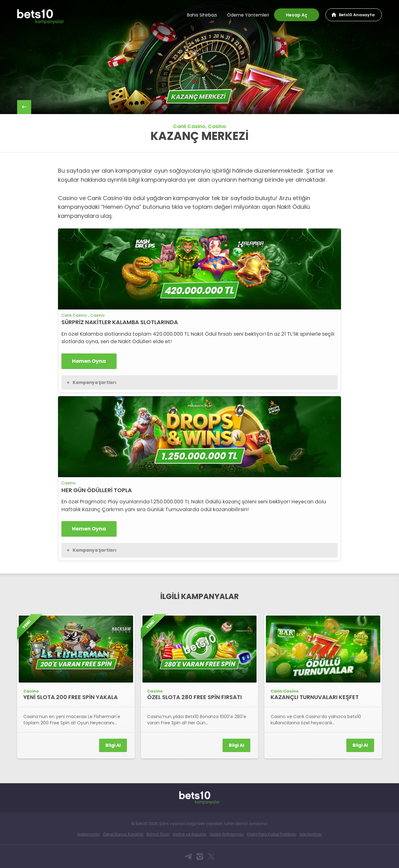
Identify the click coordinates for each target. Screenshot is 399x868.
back (24, 107)
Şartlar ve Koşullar (190, 834)
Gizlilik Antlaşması (227, 834)
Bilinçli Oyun (158, 834)
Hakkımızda (89, 834)
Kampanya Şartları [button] (92, 383)
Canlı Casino (189, 126)
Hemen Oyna (89, 361)
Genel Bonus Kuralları (123, 834)
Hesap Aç (297, 15)
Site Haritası (310, 834)
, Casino (216, 126)
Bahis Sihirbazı (202, 15)
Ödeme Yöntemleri (248, 15)
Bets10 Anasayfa (357, 15)
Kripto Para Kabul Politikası (272, 834)
